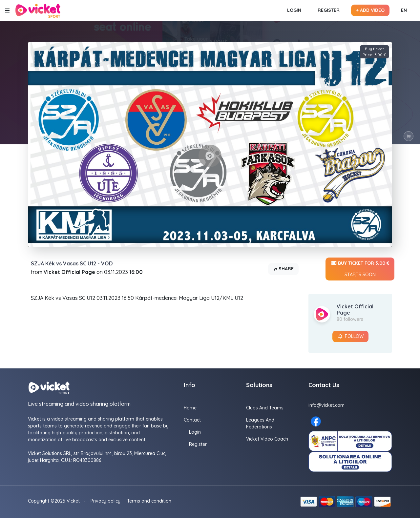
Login (294, 10)
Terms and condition (149, 501)
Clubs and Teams (265, 408)
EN (404, 10)
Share (283, 269)
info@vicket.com (326, 405)
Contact (192, 420)
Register (329, 10)
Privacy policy (105, 501)
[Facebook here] (316, 421)
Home (190, 408)
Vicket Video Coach (267, 439)
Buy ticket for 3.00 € (360, 269)
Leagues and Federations (260, 423)
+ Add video (370, 10)
